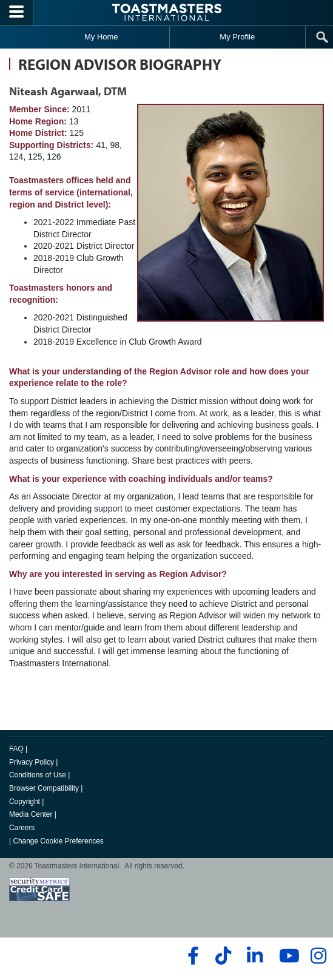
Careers (22, 828)
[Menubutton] (17, 13)
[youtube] (287, 956)
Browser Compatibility (44, 788)
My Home (101, 37)
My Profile (237, 37)
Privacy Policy (32, 762)
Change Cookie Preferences (58, 841)
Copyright (25, 802)
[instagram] (318, 956)
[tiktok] (223, 956)
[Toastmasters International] (167, 12)
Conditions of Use (38, 775)
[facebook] (191, 956)
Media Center (31, 814)
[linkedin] (254, 956)
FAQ (16, 749)
